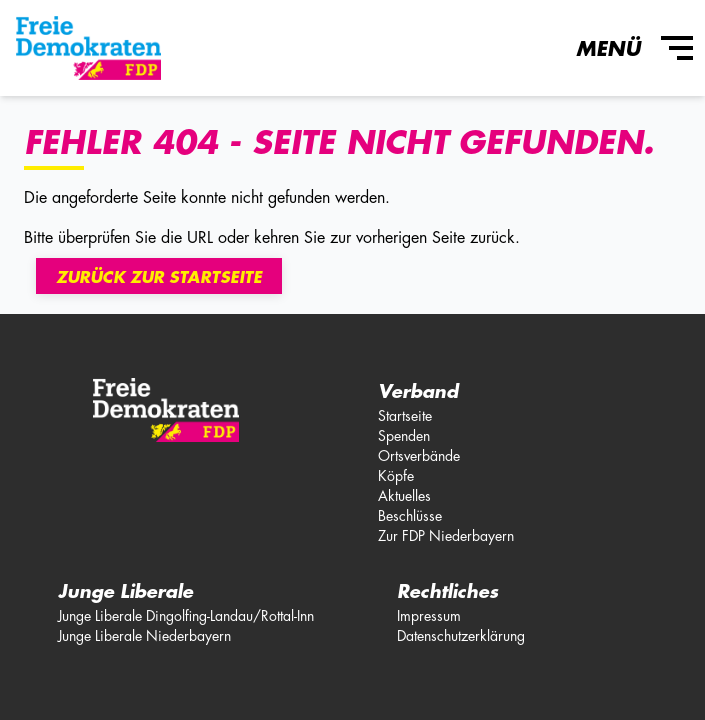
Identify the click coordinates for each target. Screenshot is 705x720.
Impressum (429, 616)
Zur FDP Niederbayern (446, 536)
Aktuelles (404, 496)
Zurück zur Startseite (159, 278)
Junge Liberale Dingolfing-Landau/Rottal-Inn (186, 616)
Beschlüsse (410, 516)
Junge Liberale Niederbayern (144, 636)
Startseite (405, 416)
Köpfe (396, 476)
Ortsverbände (419, 456)
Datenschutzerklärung (461, 636)
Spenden (404, 436)
